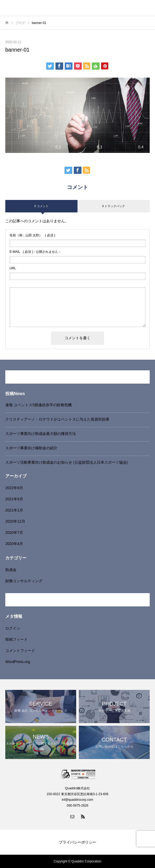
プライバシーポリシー (77, 842)
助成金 (11, 570)
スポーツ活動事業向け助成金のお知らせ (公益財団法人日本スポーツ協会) (66, 462)
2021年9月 (14, 499)
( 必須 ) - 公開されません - (35, 252)
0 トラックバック (114, 206)
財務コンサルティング (24, 581)
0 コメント (41, 206)
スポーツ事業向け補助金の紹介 (31, 448)
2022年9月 (14, 488)
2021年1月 (14, 510)
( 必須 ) (32, 235)
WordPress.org (18, 662)
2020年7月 (14, 532)
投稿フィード (16, 639)
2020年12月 (15, 521)
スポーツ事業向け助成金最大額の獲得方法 (41, 434)
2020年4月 (14, 544)
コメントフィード (20, 651)
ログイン (13, 628)
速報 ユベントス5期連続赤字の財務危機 (38, 405)
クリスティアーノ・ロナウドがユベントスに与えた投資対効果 (57, 419)
